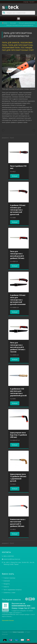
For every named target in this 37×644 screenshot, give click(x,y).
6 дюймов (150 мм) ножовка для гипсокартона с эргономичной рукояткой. (18, 210)
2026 (5, 610)
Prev (27, 599)
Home (6, 23)
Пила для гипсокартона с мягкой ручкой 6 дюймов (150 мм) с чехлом (18, 347)
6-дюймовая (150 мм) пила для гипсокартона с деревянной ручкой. (18, 392)
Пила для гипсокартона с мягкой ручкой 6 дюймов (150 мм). (17, 255)
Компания (7, 581)
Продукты (7, 584)
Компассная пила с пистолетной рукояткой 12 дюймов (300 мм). (18, 523)
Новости (6, 587)
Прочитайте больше (8, 620)
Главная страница (9, 578)
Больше (15, 176)
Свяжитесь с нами (9, 593)
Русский (31, 2)
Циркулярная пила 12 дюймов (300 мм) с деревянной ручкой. (18, 478)
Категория (13, 23)
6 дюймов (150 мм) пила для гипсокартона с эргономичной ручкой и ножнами (18, 300)
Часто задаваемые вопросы (13, 590)
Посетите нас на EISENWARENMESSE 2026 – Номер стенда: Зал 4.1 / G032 (23, 606)
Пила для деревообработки (27, 23)
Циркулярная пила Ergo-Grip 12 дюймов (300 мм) (18, 435)
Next (34, 599)
